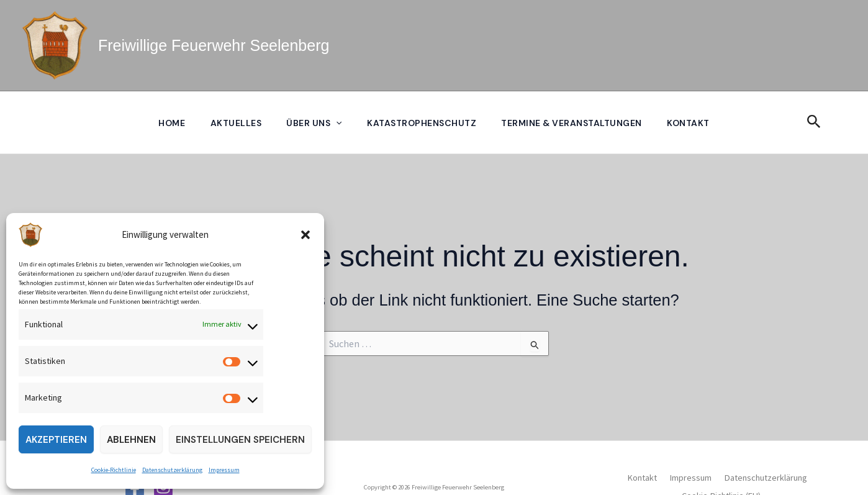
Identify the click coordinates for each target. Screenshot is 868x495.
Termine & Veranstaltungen (575, 123)
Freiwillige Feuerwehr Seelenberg (214, 45)
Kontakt (694, 123)
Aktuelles (233, 123)
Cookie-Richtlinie (114, 470)
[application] (335, 123)
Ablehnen (131, 440)
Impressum (224, 470)
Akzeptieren (56, 440)
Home (166, 123)
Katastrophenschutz (423, 123)
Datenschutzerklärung (172, 470)
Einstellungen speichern (240, 440)
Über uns (313, 123)
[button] (305, 235)
